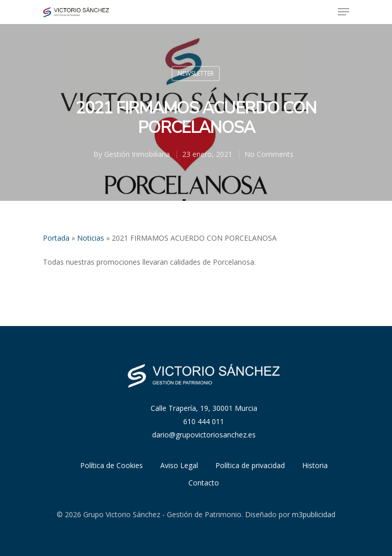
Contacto (204, 483)
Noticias (91, 238)
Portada (56, 238)
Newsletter (196, 73)
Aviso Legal (179, 465)
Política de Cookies (112, 465)
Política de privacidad (250, 465)
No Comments (269, 154)
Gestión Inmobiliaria (137, 154)
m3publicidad (314, 514)
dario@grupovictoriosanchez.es (204, 435)
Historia (315, 465)
